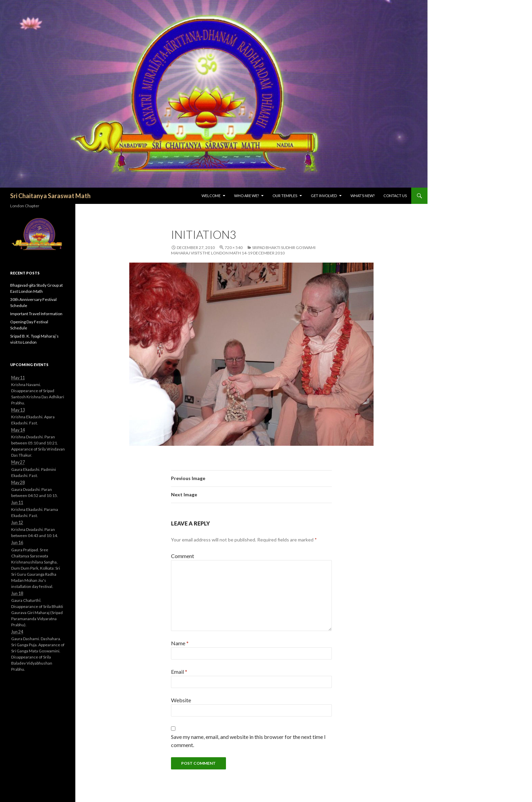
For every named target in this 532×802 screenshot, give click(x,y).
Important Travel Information (36, 314)
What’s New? (363, 196)
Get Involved (324, 196)
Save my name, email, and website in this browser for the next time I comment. (248, 741)
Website (181, 700)
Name (180, 643)
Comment (183, 556)
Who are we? (246, 196)
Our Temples (285, 196)
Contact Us (395, 196)
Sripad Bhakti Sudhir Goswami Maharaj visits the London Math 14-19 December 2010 (243, 250)
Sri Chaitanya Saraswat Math (50, 196)
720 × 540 (234, 247)
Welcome (211, 196)
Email (179, 672)
